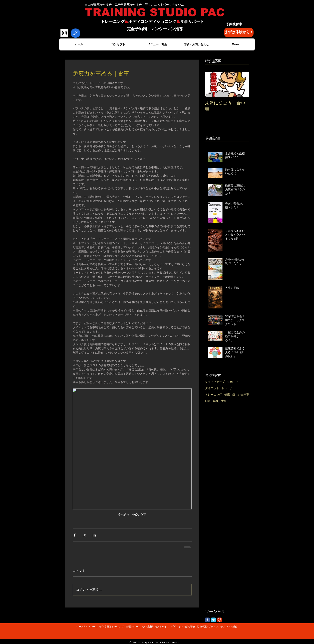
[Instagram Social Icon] (64, 33)
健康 (227, 395)
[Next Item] (243, 85)
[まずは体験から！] (239, 32)
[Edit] (75, 33)
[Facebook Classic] (207, 620)
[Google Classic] (219, 620)
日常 (208, 401)
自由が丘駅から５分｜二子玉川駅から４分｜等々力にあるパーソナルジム (134, 5)
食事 (224, 401)
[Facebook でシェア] (75, 535)
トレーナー (228, 388)
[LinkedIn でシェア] (94, 535)
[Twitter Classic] (213, 620)
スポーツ (233, 382)
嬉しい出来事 (241, 395)
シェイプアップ (215, 382)
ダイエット (212, 388)
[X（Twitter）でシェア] (84, 535)
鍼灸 (216, 401)
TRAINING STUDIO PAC (155, 12)
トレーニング (213, 395)
